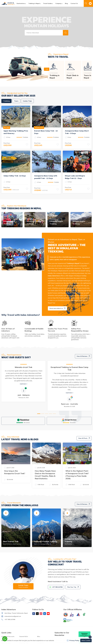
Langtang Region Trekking (56, 223)
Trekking (6, 101)
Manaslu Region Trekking (79, 223)
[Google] (69, 420)
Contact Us (74, 3)
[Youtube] (48, 614)
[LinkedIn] (45, 614)
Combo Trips (27, 101)
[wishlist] (90, 3)
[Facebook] (34, 614)
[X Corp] (37, 614)
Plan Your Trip (73, 587)
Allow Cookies (86, 640)
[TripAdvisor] (23, 420)
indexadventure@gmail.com (13, 616)
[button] (66, 33)
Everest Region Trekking (9, 223)
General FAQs (24, 637)
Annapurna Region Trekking (34, 223)
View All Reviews (83, 356)
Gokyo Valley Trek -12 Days (15, 176)
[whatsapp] (5, 639)
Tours (16, 101)
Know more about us (57, 308)
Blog (66, 3)
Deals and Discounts (8, 637)
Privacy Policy (73, 640)
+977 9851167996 (10, 619)
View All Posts (84, 438)
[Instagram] (41, 614)
